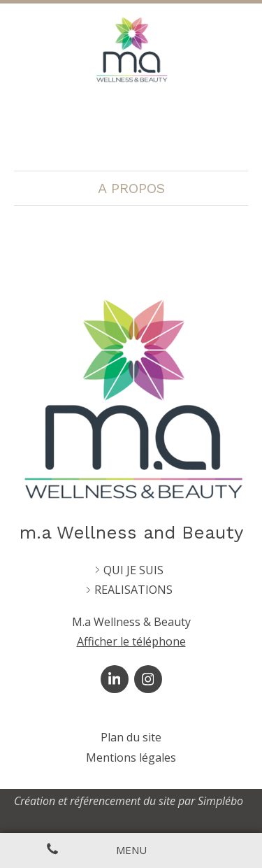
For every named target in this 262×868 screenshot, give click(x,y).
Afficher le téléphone (131, 641)
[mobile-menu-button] (131, 850)
